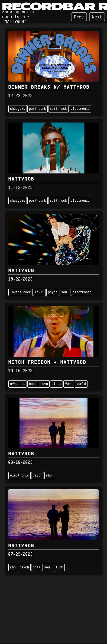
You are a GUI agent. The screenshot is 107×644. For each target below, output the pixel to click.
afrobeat (18, 384)
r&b (49, 476)
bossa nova (38, 384)
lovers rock (20, 292)
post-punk (38, 109)
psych (53, 292)
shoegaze (18, 109)
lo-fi (39, 292)
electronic (80, 109)
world (81, 384)
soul (65, 292)
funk (69, 384)
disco (56, 384)
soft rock (58, 109)
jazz (37, 568)
